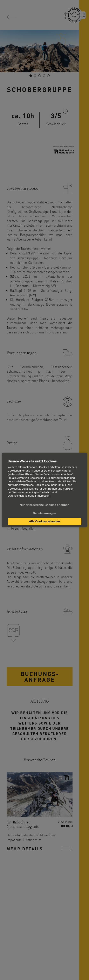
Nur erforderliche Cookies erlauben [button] (45, 505)
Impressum (43, 496)
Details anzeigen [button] (45, 513)
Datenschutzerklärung (21, 496)
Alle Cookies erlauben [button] (44, 522)
